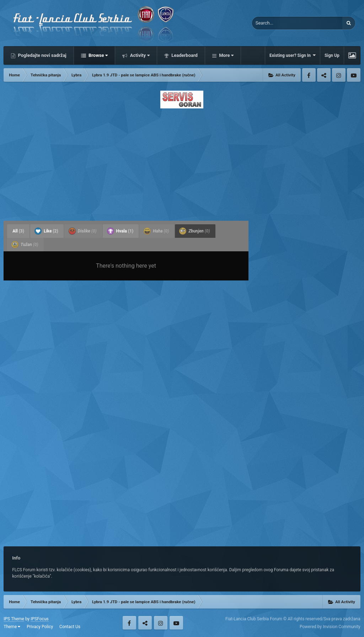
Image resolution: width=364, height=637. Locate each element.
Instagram (339, 75)
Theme (12, 627)
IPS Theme (14, 619)
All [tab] (18, 231)
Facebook (309, 75)
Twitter (324, 75)
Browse (98, 55)
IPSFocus (39, 619)
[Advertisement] (182, 162)
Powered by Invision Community (330, 627)
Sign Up (332, 55)
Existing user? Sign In (293, 55)
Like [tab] (46, 231)
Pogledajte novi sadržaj (42, 55)
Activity (139, 55)
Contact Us (70, 627)
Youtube (354, 75)
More (226, 55)
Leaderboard (184, 55)
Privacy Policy (40, 627)
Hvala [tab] (120, 231)
